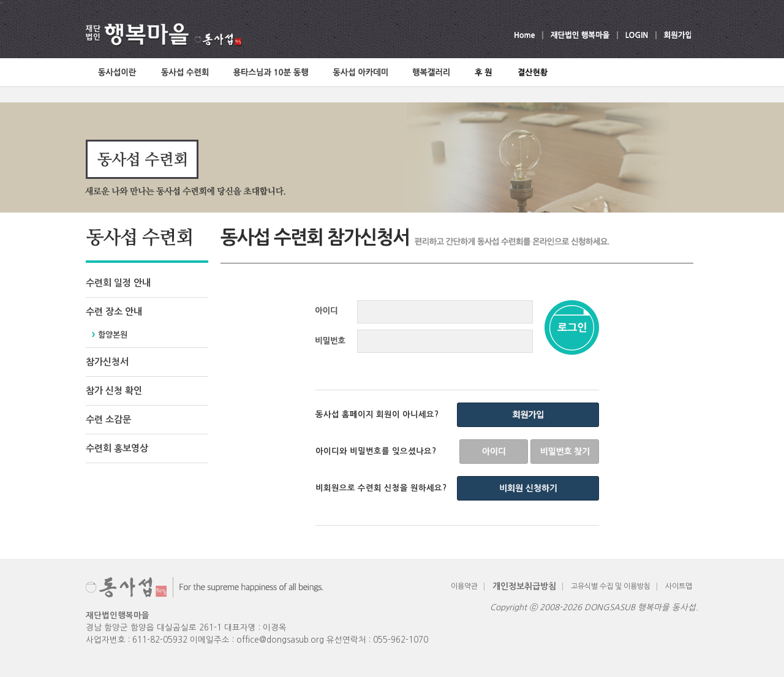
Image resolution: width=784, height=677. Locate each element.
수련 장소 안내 (114, 312)
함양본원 (113, 335)
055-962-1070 (401, 640)
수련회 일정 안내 (118, 283)
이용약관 (464, 586)
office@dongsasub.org (280, 640)
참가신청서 (107, 362)
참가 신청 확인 (114, 391)
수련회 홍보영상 (117, 448)
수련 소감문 (108, 419)
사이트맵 (679, 586)
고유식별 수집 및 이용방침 (611, 586)
